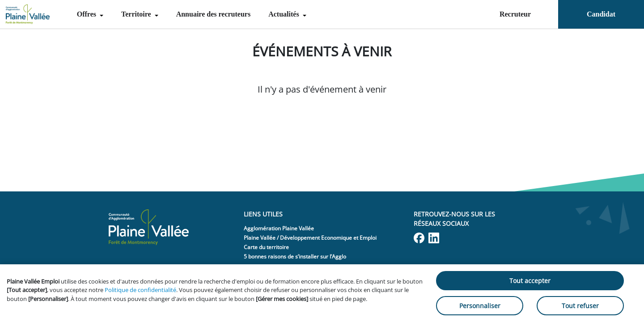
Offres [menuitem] (87, 14)
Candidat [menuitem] (601, 14)
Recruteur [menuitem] (515, 14)
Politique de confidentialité (140, 290)
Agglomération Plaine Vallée (279, 228)
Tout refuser (580, 306)
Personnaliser (480, 306)
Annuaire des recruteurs (214, 14)
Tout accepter (530, 281)
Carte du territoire (266, 247)
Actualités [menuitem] (284, 14)
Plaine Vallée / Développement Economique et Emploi (310, 238)
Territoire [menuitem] (137, 14)
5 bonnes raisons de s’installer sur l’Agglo (295, 256)
